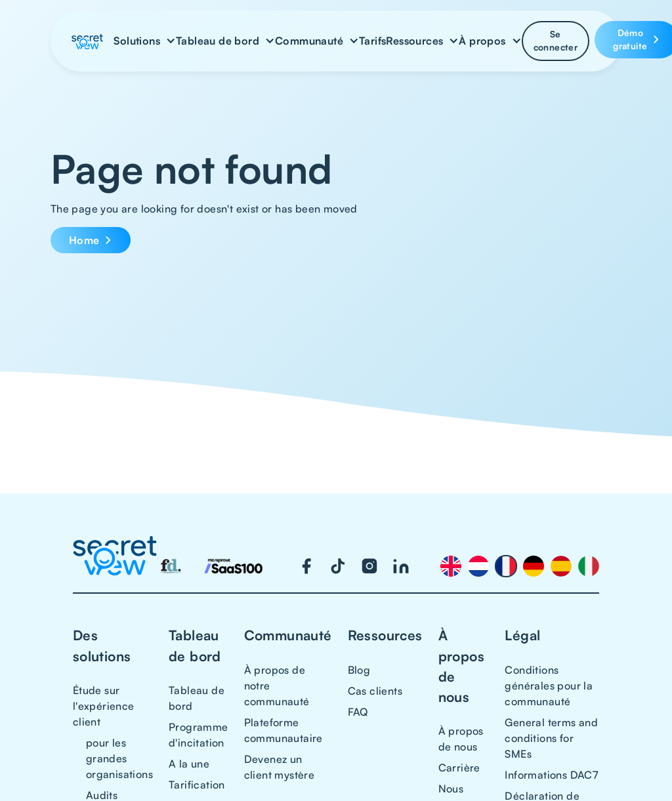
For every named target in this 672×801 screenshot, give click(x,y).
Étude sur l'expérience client (104, 706)
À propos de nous (461, 739)
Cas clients (375, 691)
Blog (359, 670)
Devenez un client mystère (280, 767)
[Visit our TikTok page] (338, 566)
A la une (189, 764)
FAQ (358, 712)
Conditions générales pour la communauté (549, 686)
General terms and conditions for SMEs (551, 738)
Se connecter (556, 40)
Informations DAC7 (551, 775)
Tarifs (372, 41)
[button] (145, 41)
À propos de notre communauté (277, 686)
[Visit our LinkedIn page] (401, 566)
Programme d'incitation (199, 735)
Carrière (459, 768)
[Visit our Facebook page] (306, 566)
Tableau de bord (197, 698)
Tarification (197, 785)
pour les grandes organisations (119, 758)
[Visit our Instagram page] (369, 566)
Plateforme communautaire (283, 730)
